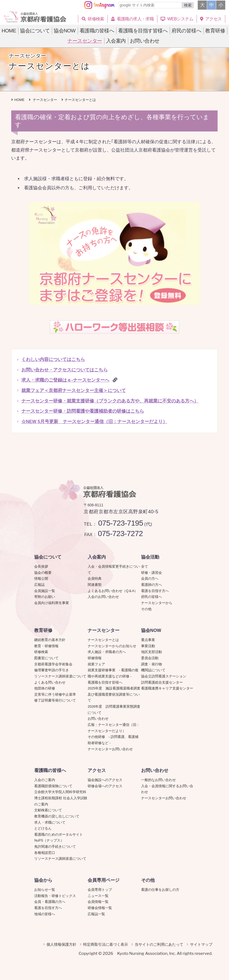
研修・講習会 (152, 573)
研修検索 (41, 652)
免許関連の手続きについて (55, 847)
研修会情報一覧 (100, 908)
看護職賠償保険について (53, 786)
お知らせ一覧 (45, 890)
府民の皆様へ (152, 597)
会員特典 (95, 579)
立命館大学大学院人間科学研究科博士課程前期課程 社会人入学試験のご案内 (61, 798)
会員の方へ (150, 579)
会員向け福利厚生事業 (52, 603)
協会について (48, 557)
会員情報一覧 (98, 902)
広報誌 (39, 585)
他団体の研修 (45, 688)
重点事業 (148, 640)
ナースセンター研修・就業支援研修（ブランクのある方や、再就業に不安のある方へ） (110, 401)
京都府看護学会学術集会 (55, 664)
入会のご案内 (45, 780)
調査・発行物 (152, 664)
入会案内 (97, 557)
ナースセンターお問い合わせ (110, 749)
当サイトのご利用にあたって (159, 944)
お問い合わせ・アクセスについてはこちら (65, 370)
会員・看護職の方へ (50, 902)
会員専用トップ (100, 890)
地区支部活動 (152, 652)
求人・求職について (50, 823)
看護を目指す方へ (155, 591)
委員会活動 (150, 658)
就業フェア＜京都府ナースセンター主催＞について (74, 391)
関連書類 (95, 585)
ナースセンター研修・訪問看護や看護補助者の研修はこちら (83, 411)
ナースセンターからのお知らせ (112, 646)
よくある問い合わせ (50, 683)
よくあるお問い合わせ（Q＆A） (113, 591)
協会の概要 (43, 573)
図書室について (46, 658)
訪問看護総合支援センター (162, 683)
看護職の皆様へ (50, 770)
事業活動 (148, 646)
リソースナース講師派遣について (60, 676)
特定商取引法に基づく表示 (106, 944)
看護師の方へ (152, 585)
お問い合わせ (98, 719)
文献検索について (48, 810)
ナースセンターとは (103, 640)
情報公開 (41, 579)
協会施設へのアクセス (105, 780)
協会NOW (151, 630)
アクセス (97, 770)
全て (145, 567)
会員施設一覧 (45, 591)
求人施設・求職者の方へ (107, 652)
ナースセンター (104, 630)
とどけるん (43, 828)
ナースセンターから (157, 603)
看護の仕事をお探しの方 (160, 890)
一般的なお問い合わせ (158, 780)
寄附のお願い (45, 597)
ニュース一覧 (98, 896)
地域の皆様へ (45, 914)
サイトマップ (201, 944)
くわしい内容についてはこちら (53, 359)
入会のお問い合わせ (103, 597)
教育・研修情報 (46, 646)
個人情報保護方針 (61, 944)
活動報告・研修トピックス (55, 896)
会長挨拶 (41, 567)
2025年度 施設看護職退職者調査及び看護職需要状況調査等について (114, 694)
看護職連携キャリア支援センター (167, 688)
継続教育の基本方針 (50, 640)
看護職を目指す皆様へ (105, 683)
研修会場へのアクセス (105, 786)
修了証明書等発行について (55, 700)
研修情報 (95, 658)
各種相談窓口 (45, 853)
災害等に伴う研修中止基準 (55, 695)
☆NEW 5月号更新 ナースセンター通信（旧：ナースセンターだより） (94, 422)
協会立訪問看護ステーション (164, 676)
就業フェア (98, 664)
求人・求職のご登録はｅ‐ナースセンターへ (65, 380)
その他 (146, 609)
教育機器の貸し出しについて (57, 816)
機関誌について (153, 670)
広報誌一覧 (96, 914)
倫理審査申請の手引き (52, 670)
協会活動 (150, 557)
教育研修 (43, 630)
